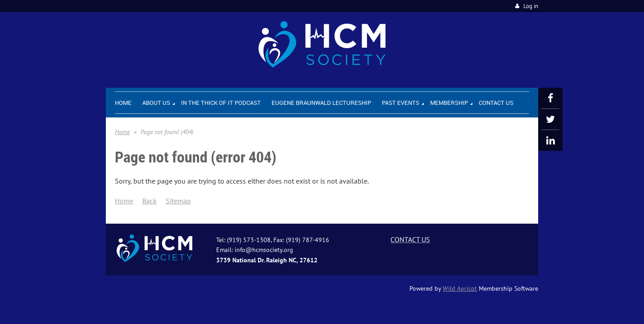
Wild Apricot (460, 288)
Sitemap (178, 201)
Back (150, 201)
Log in (531, 6)
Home (122, 132)
